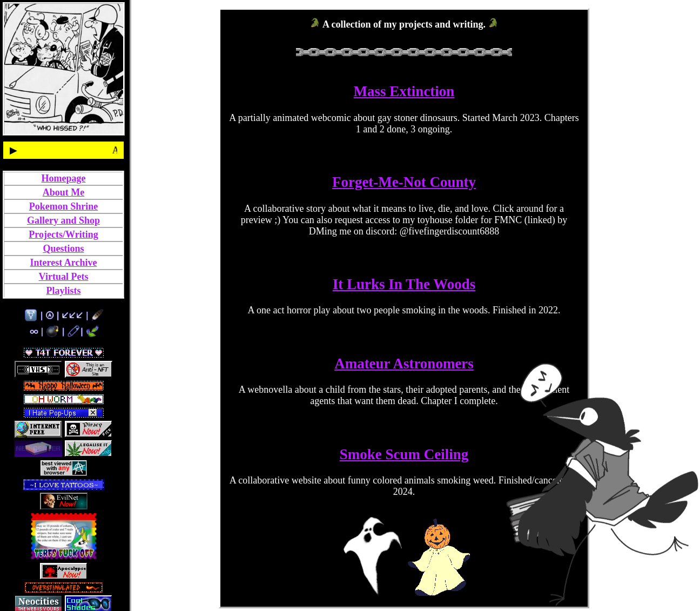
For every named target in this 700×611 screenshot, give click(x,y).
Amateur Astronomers (404, 364)
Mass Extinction (404, 91)
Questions (63, 249)
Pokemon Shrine (64, 206)
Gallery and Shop (63, 220)
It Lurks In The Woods (404, 284)
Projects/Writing (63, 234)
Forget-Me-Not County (404, 182)
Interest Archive (64, 263)
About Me (64, 192)
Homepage (64, 178)
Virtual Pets (64, 277)
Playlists (63, 291)
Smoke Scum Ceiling (404, 454)
